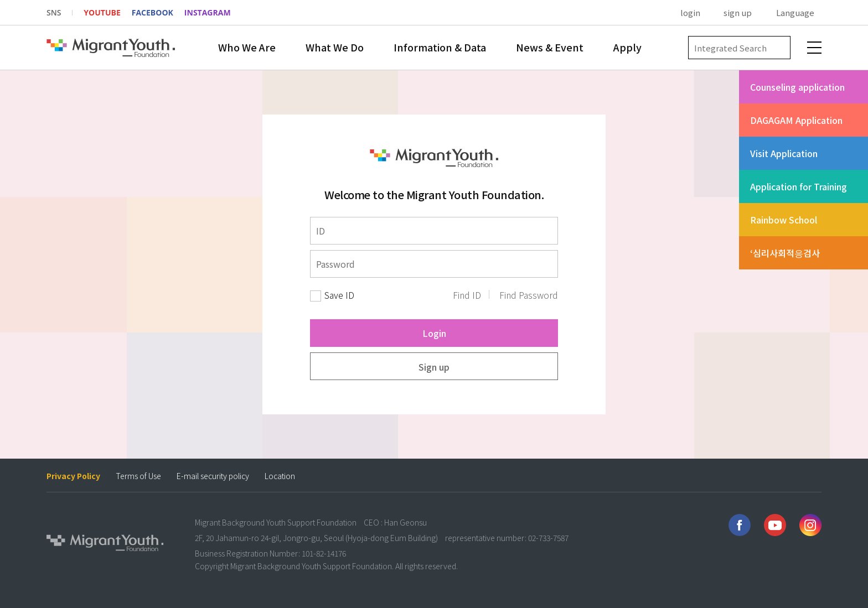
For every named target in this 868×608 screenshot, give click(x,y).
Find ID (467, 295)
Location (280, 476)
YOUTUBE (102, 12)
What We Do (335, 47)
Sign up (434, 367)
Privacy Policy (73, 476)
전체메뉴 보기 (814, 48)
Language (795, 12)
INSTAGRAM (208, 12)
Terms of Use (138, 476)
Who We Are (247, 47)
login (690, 12)
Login (434, 333)
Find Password (529, 295)
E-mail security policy (213, 476)
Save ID (339, 295)
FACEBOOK (153, 12)
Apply (627, 47)
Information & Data (440, 47)
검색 (779, 48)
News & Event (550, 47)
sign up (738, 12)
